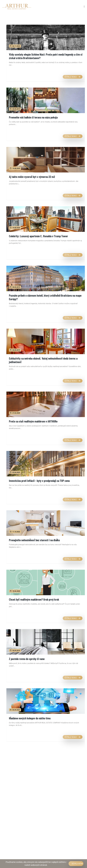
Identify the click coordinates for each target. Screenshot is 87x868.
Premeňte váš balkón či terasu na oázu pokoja (33, 117)
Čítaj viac (73, 77)
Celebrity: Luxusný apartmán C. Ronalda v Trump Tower (38, 236)
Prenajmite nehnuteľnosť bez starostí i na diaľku (34, 540)
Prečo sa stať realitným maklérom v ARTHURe (33, 421)
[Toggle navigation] (84, 7)
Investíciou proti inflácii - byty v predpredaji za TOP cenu (39, 481)
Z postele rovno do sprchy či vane (27, 659)
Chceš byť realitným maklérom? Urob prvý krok (34, 599)
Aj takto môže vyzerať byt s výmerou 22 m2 (32, 177)
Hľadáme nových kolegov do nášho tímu (30, 718)
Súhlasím (77, 864)
